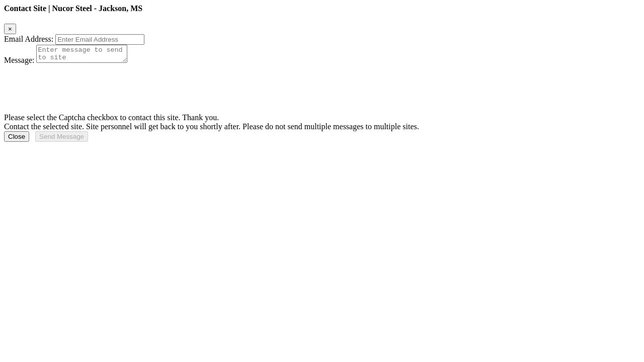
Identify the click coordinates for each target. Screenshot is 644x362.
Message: (19, 63)
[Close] (10, 29)
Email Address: (29, 39)
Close (17, 140)
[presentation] (80, 87)
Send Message (62, 140)
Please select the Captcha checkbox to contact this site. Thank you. (111, 120)
